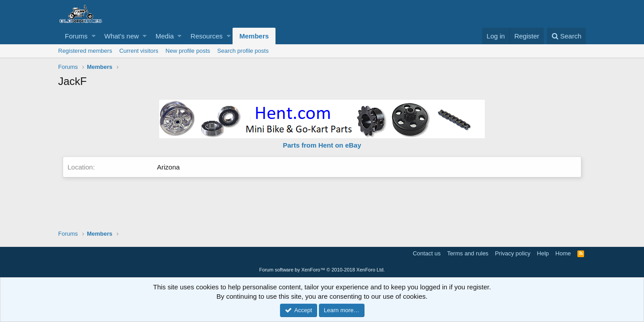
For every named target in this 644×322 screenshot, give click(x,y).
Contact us (427, 253)
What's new (121, 36)
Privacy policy (513, 253)
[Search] (566, 36)
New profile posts (188, 51)
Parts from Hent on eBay (322, 145)
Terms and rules (468, 253)
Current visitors (139, 51)
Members (254, 36)
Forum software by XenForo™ (322, 270)
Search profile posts (243, 51)
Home (563, 253)
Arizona (168, 167)
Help (543, 253)
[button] (94, 36)
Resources (207, 36)
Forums (76, 36)
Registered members (85, 51)
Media (165, 36)
